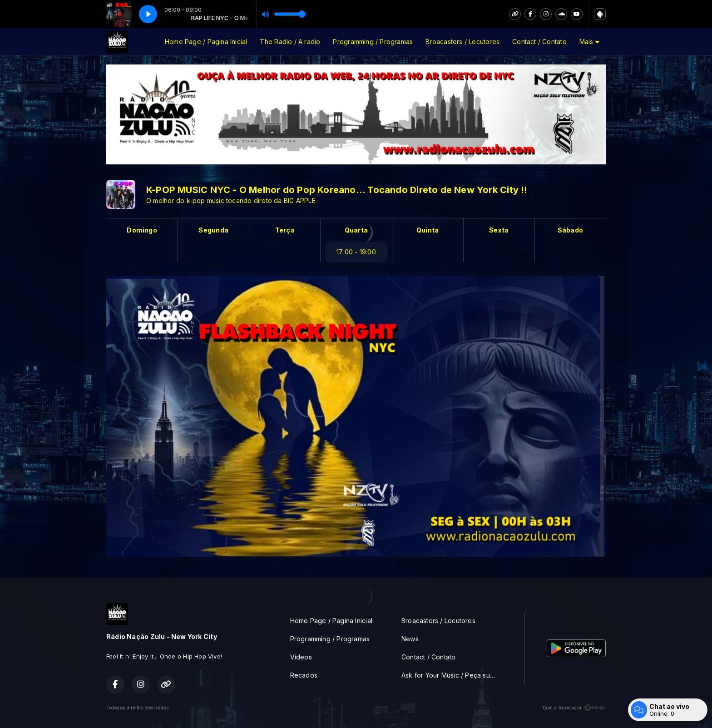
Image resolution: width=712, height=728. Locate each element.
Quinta (428, 230)
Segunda (213, 230)
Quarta (356, 230)
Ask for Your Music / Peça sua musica (452, 675)
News (410, 639)
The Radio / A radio (290, 42)
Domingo (142, 230)
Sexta (499, 230)
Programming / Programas (373, 42)
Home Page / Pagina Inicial (206, 42)
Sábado (570, 230)
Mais (589, 42)
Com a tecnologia (574, 708)
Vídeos (301, 657)
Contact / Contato (539, 42)
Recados (304, 675)
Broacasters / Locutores (462, 42)
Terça (285, 230)
